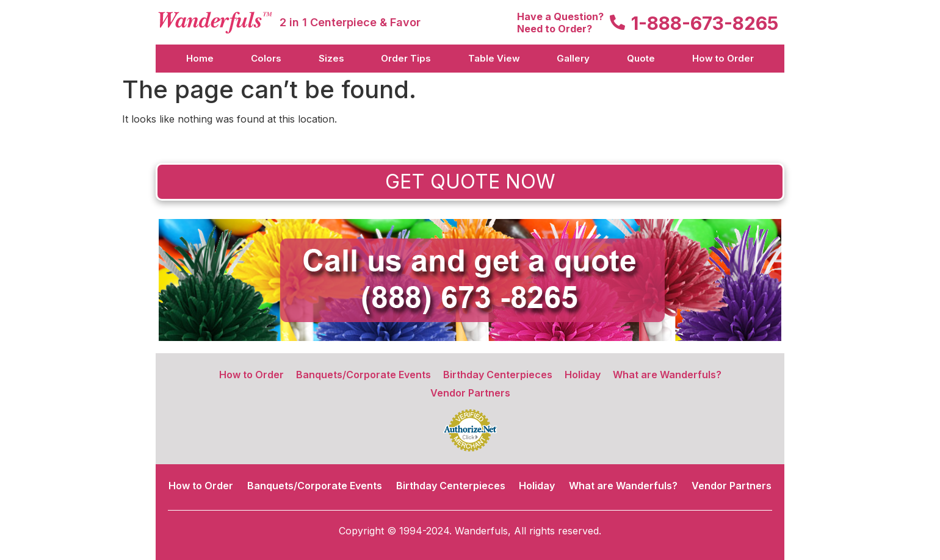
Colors (266, 58)
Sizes (331, 58)
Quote (641, 58)
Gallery (573, 58)
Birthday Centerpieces (498, 375)
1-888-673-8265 (705, 23)
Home (200, 58)
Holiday (583, 375)
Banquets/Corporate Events (363, 375)
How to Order (723, 58)
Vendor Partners (470, 393)
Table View (494, 58)
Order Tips (406, 58)
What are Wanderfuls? (667, 375)
